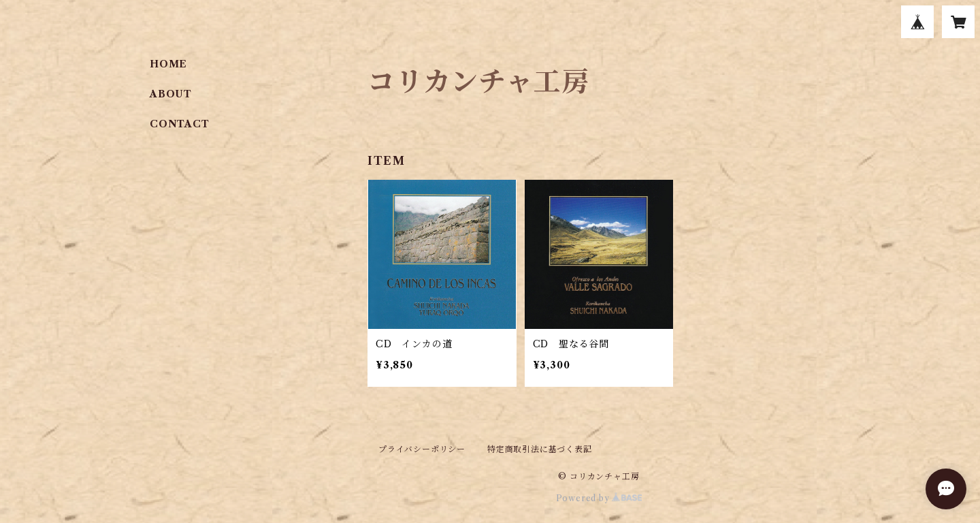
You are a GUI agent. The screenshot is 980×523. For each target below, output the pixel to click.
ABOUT (171, 94)
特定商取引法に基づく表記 (540, 449)
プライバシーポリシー (422, 449)
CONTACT (180, 124)
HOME (168, 64)
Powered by (599, 498)
